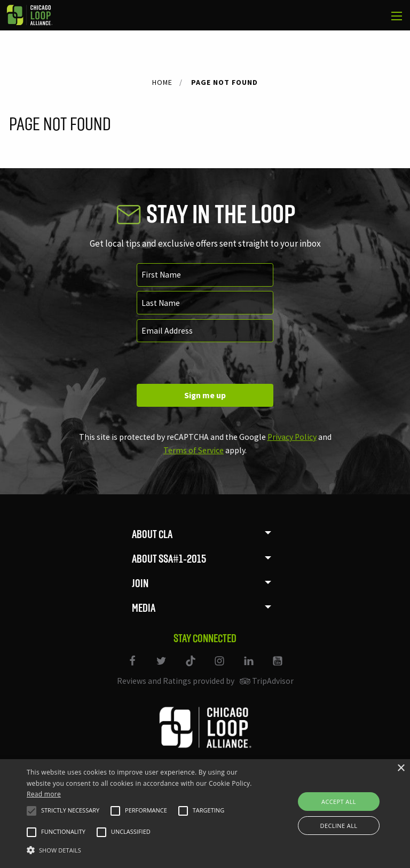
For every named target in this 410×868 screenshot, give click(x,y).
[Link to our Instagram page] (220, 668)
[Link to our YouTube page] (277, 668)
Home (162, 82)
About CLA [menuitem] (152, 534)
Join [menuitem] (140, 583)
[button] (31, 811)
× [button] (401, 768)
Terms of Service (194, 450)
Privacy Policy (292, 437)
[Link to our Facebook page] (133, 668)
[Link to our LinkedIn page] (249, 668)
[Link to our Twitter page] (162, 668)
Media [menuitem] (144, 608)
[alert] (205, 814)
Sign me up (205, 395)
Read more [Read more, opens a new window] (44, 794)
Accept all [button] (339, 802)
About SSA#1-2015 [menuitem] (169, 559)
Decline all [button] (339, 826)
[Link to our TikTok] (191, 668)
